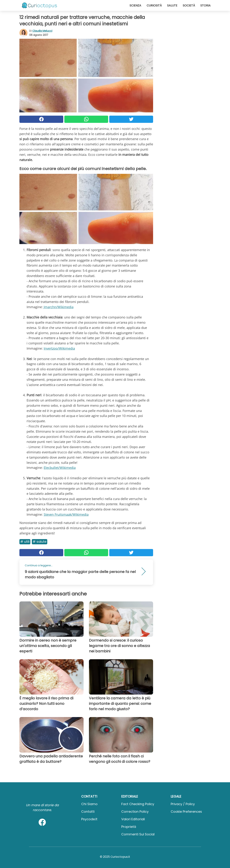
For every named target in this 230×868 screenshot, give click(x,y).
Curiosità (154, 5)
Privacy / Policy (183, 804)
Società (189, 5)
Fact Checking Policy (138, 804)
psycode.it (89, 819)
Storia (205, 5)
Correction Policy (135, 812)
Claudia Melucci (42, 31)
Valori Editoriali (133, 819)
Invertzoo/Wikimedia (59, 348)
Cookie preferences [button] (186, 812)
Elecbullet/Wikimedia (60, 468)
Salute (172, 5)
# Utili (25, 542)
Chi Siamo (89, 804)
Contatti (88, 812)
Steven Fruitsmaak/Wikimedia (66, 514)
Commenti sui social (138, 834)
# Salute (40, 542)
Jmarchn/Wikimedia (59, 307)
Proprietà (129, 827)
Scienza (135, 5)
